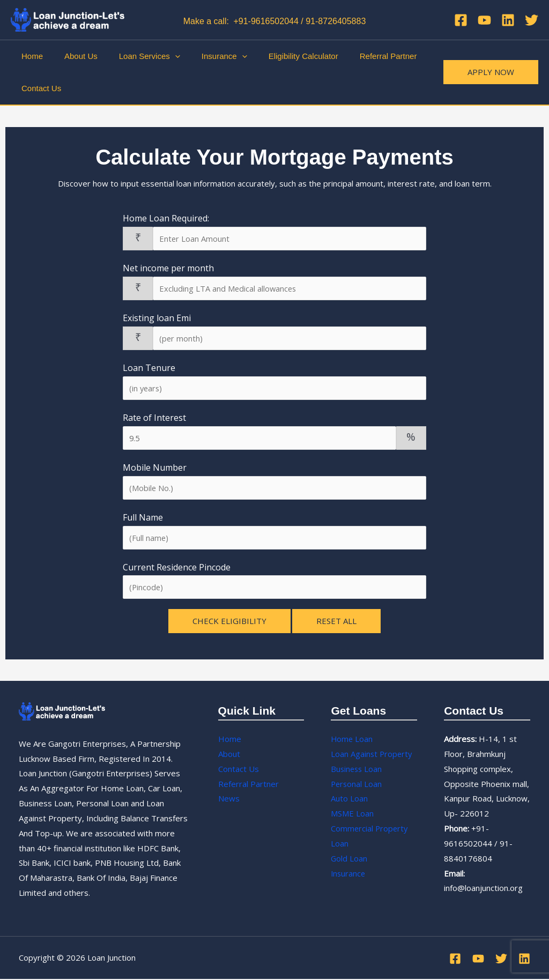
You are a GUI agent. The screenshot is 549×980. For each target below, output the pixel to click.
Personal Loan (357, 785)
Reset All (336, 622)
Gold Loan (349, 859)
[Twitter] (532, 20)
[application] (162, 56)
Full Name (143, 518)
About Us (73, 56)
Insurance (206, 56)
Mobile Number (155, 468)
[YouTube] (484, 20)
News (229, 799)
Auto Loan (349, 799)
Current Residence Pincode (177, 568)
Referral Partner (359, 56)
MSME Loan (352, 814)
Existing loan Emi (157, 318)
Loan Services (136, 56)
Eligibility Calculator (279, 56)
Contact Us (39, 88)
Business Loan (357, 770)
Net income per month (168, 268)
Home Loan (352, 740)
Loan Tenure (149, 368)
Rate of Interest (154, 418)
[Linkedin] (508, 20)
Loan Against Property (372, 755)
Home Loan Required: (166, 218)
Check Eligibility (229, 622)
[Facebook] (461, 20)
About (229, 755)
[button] (491, 72)
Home (29, 56)
